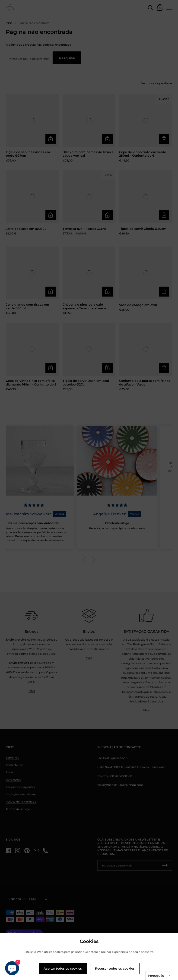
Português (156, 976)
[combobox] (159, 976)
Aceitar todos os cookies (63, 968)
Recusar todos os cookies (115, 968)
